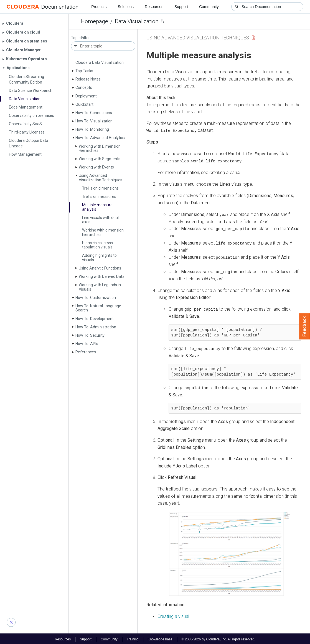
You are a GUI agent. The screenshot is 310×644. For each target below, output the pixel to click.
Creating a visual (173, 615)
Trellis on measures (99, 197)
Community (209, 7)
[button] (229, 553)
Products (99, 7)
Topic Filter (80, 38)
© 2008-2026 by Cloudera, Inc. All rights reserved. (218, 638)
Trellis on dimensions (100, 188)
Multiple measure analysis (97, 207)
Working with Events (96, 167)
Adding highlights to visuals (99, 257)
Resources (154, 7)
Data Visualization (137, 21)
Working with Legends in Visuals (100, 287)
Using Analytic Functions (100, 268)
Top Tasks (84, 71)
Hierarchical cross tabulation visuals (97, 245)
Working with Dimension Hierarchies (100, 148)
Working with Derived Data (102, 276)
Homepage (95, 21)
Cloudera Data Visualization (100, 62)
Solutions (126, 7)
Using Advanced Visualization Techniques (101, 178)
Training (133, 638)
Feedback (305, 326)
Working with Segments (100, 159)
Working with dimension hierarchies (103, 232)
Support (181, 7)
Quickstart (84, 104)
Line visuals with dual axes (100, 220)
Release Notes (88, 79)
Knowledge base (160, 638)
